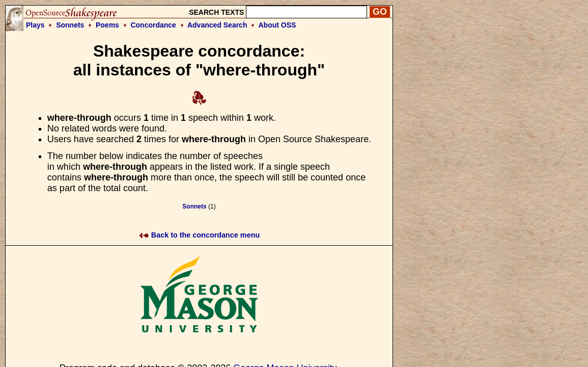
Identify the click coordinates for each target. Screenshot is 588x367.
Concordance (153, 25)
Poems (107, 25)
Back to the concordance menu (199, 235)
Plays (35, 25)
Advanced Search (217, 25)
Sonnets (70, 25)
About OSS (277, 25)
